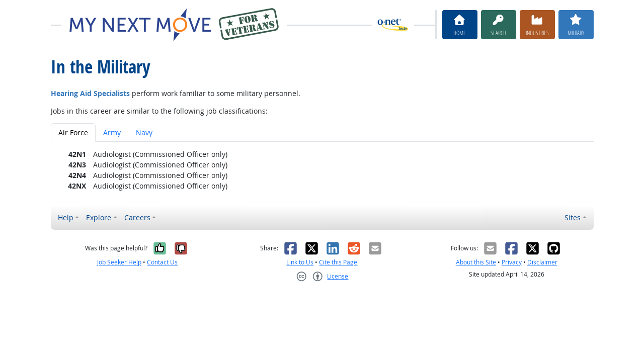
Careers (137, 217)
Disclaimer (542, 262)
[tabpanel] (322, 170)
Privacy (512, 262)
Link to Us (300, 262)
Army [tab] (112, 132)
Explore (99, 217)
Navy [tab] (144, 132)
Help (66, 217)
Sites (573, 217)
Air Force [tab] (73, 132)
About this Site (476, 262)
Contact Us (162, 262)
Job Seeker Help (119, 262)
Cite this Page (338, 262)
